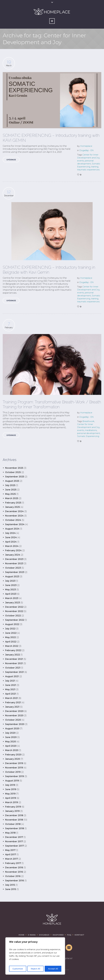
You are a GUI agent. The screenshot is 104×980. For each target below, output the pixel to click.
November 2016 (14, 872)
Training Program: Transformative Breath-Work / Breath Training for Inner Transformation (52, 404)
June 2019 (11, 789)
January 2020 (13, 759)
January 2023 (13, 603)
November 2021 (14, 663)
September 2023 (15, 572)
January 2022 (13, 655)
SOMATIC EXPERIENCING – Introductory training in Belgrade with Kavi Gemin (49, 270)
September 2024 (15, 524)
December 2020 (14, 711)
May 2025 (10, 494)
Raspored (58, 935)
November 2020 (14, 716)
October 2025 (13, 472)
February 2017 (13, 863)
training (95, 167)
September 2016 (15, 881)
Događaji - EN (86, 150)
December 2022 (14, 607)
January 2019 (12, 811)
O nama (32, 935)
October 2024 (13, 520)
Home (21, 935)
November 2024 (14, 516)
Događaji (44, 935)
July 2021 (10, 681)
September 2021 (14, 672)
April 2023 (11, 594)
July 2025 (10, 485)
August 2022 (12, 624)
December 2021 (14, 659)
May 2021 (10, 689)
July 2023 (10, 581)
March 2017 (12, 859)
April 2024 (11, 542)
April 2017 (11, 855)
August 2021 (12, 676)
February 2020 (13, 755)
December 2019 (14, 763)
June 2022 (11, 633)
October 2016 (13, 876)
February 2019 (13, 807)
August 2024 (12, 529)
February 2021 (13, 702)
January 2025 (13, 507)
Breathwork (88, 421)
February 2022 (13, 650)
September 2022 (15, 620)
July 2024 (10, 533)
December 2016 (14, 868)
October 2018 (13, 824)
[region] (35, 956)
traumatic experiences (88, 170)
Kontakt (79, 935)
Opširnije (11, 160)
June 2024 (11, 537)
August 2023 (12, 577)
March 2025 (12, 498)
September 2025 (15, 477)
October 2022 (13, 616)
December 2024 (14, 511)
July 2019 (10, 785)
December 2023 (14, 559)
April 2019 (11, 798)
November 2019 (14, 768)
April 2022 (11, 642)
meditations (91, 430)
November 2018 (14, 820)
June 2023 (11, 585)
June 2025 (11, 490)
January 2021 (12, 707)
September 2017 (14, 846)
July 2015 (10, 885)
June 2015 (11, 889)
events (81, 161)
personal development (89, 433)
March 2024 (12, 546)
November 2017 (14, 841)
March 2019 (12, 802)
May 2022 (10, 637)
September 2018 (15, 828)
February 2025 (13, 503)
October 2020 (13, 720)
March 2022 (12, 646)
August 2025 (12, 481)
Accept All (53, 969)
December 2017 (14, 837)
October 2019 (13, 772)
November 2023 (14, 563)
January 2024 (13, 555)
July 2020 (10, 733)
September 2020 (15, 724)
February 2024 (13, 550)
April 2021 (11, 694)
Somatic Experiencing (88, 436)
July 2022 (10, 629)
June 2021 (11, 685)
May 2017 (10, 850)
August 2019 (12, 781)
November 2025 (14, 468)
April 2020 (11, 746)
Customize (18, 969)
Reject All (35, 969)
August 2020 (12, 729)
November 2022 (14, 611)
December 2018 (14, 815)
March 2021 (12, 698)
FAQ (69, 935)
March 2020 (12, 750)
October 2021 (13, 668)
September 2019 (15, 776)
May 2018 (10, 833)
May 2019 (10, 794)
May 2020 (11, 742)
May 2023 (10, 590)
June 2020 (11, 737)
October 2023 (13, 568)
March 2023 (12, 598)
